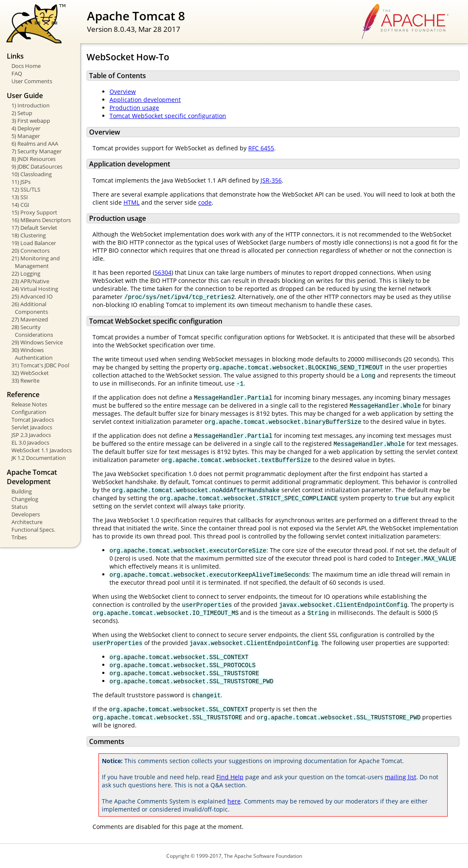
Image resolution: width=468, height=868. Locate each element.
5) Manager (26, 136)
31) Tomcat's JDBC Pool (40, 365)
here (234, 801)
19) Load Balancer (34, 243)
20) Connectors (31, 251)
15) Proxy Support (34, 212)
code (205, 202)
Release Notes (29, 404)
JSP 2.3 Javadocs (31, 435)
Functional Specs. (33, 530)
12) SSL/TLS (26, 189)
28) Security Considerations (32, 331)
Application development (145, 100)
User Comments (32, 81)
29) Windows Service (37, 342)
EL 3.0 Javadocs (30, 442)
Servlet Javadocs (32, 427)
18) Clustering (29, 235)
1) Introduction (31, 105)
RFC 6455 (261, 148)
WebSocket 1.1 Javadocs (42, 450)
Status (20, 507)
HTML (132, 202)
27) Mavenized (30, 319)
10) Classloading (32, 174)
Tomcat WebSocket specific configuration (168, 116)
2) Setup (22, 113)
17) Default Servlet (34, 228)
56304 (163, 272)
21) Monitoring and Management (36, 262)
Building (22, 491)
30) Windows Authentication (32, 354)
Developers (26, 514)
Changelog (25, 499)
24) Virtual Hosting (35, 289)
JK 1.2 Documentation (39, 458)
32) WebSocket (30, 373)
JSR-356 (271, 180)
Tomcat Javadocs (33, 420)
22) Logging (26, 273)
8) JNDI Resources (34, 159)
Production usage (134, 108)
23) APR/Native (30, 281)
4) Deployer (26, 128)
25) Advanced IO (32, 296)
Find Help (230, 777)
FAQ (17, 73)
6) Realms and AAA (35, 144)
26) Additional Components (30, 308)
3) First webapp (31, 121)
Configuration (29, 412)
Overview (123, 92)
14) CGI (20, 205)
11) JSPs (21, 182)
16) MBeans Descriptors (41, 220)
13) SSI (20, 197)
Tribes (19, 537)
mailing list (401, 777)
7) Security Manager (36, 151)
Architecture (27, 522)
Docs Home (26, 66)
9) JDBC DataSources (37, 166)
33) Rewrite (25, 380)
